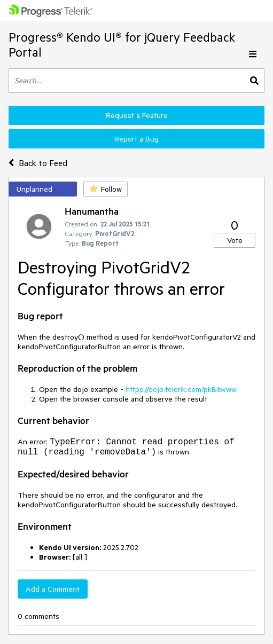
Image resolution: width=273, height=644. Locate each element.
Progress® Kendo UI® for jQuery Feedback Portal (122, 45)
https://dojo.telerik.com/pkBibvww (181, 389)
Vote (235, 240)
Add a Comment (53, 589)
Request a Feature (137, 115)
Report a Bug (136, 139)
